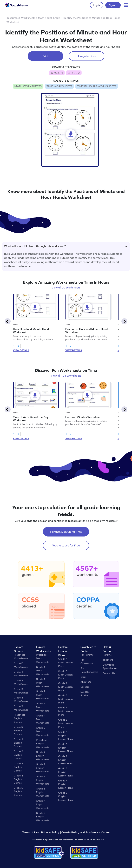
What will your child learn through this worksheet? (66, 246)
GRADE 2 (74, 73)
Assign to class (87, 56)
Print (45, 56)
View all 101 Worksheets (66, 376)
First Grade (54, 18)
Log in (97, 5)
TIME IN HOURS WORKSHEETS (97, 86)
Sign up (113, 5)
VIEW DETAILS (21, 350)
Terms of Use (31, 832)
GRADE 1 (57, 73)
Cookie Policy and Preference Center (86, 832)
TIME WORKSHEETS (59, 86)
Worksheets (28, 18)
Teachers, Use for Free (66, 545)
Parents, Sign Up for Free (66, 532)
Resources (13, 18)
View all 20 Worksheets (66, 287)
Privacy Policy (50, 832)
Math (41, 18)
